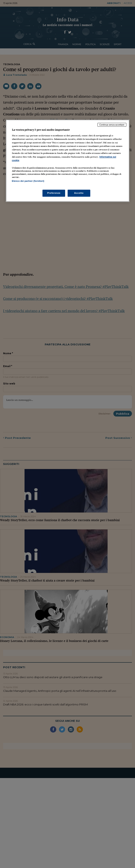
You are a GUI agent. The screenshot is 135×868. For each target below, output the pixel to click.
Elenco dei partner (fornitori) (28, 181)
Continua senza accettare (112, 125)
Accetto (79, 193)
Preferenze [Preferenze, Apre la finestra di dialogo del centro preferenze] (54, 193)
